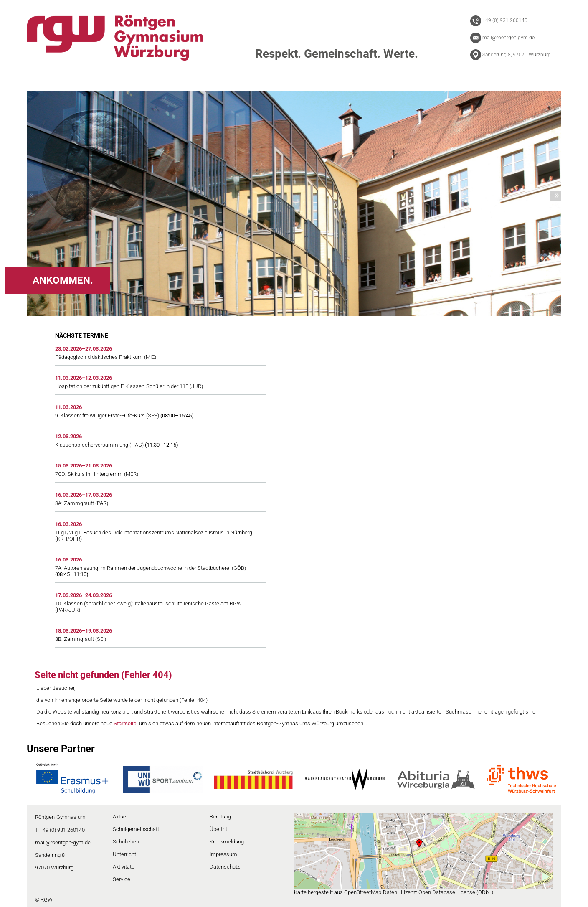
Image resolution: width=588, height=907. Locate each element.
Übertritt (219, 829)
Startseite (125, 723)
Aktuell (121, 817)
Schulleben (126, 842)
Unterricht (124, 854)
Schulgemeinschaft (136, 829)
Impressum (223, 854)
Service (122, 879)
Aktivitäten (125, 867)
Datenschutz (225, 867)
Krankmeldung (227, 842)
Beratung (220, 817)
